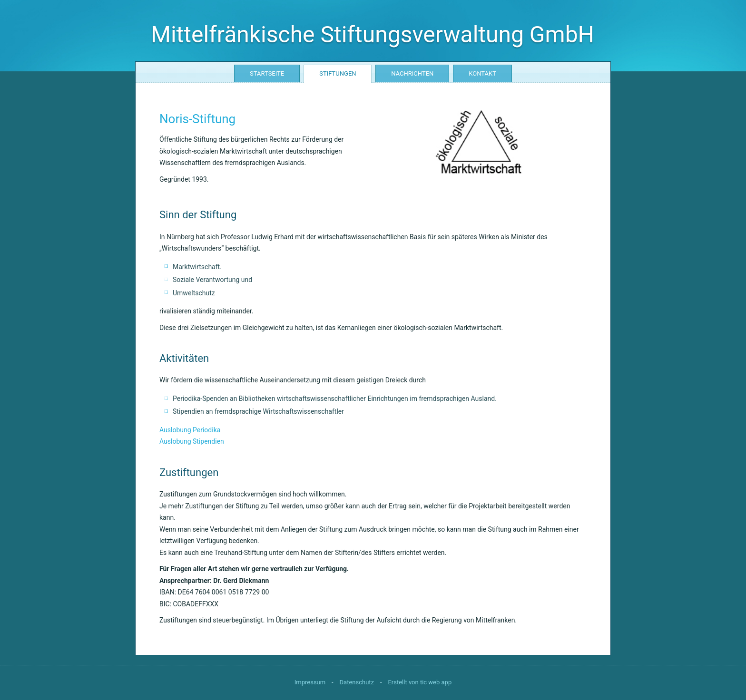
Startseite (267, 73)
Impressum (310, 682)
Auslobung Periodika (190, 430)
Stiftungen (338, 73)
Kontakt (482, 73)
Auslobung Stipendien (192, 441)
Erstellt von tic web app (420, 682)
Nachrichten (412, 73)
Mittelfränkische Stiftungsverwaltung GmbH (373, 34)
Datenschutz (357, 682)
